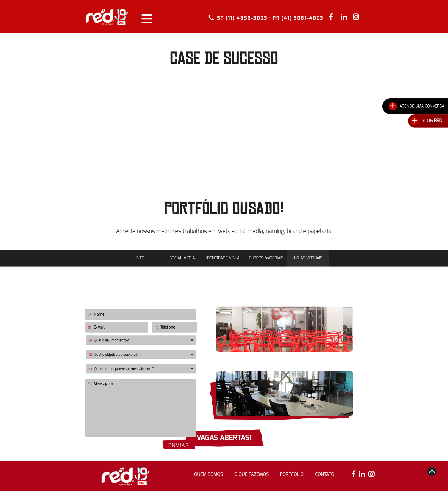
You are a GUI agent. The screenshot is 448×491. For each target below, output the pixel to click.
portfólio (292, 474)
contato (325, 474)
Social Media (182, 258)
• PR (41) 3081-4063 (296, 18)
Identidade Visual (224, 258)
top (432, 471)
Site (140, 258)
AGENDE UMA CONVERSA (422, 106)
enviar (179, 446)
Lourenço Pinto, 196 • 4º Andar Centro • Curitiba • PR (282, 299)
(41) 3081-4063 (332, 300)
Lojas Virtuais (308, 258)
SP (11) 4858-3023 (242, 18)
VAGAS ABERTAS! (224, 438)
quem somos (208, 474)
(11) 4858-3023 (332, 365)
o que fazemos (251, 474)
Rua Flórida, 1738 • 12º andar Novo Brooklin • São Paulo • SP (281, 364)
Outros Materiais (266, 258)
